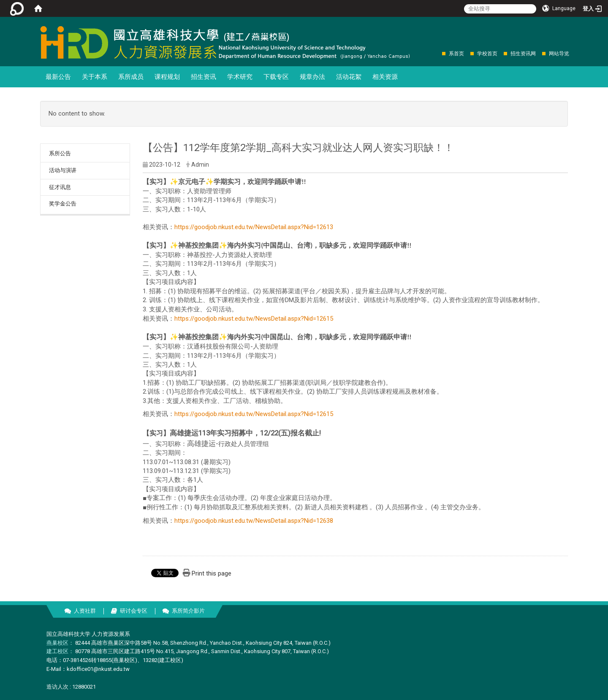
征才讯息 (60, 187)
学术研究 (240, 77)
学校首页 (487, 54)
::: (438, 53)
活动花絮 (349, 77)
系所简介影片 (188, 611)
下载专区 (276, 77)
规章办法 (312, 77)
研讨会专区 (134, 611)
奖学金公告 (63, 204)
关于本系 (95, 77)
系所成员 (131, 77)
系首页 (456, 54)
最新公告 (58, 77)
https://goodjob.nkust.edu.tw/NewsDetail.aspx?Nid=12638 (254, 521)
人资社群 (85, 611)
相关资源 (385, 77)
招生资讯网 (523, 54)
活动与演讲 (63, 170)
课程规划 (167, 77)
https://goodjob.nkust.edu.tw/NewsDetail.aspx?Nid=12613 (254, 227)
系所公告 (60, 153)
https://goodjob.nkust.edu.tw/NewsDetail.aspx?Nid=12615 (254, 319)
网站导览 (559, 54)
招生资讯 (204, 77)
